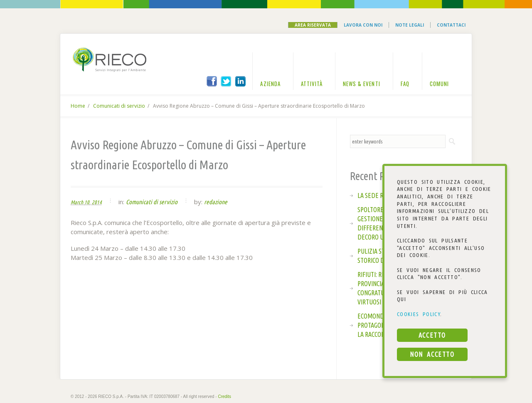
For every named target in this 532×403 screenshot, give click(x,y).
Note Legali (410, 25)
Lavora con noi (363, 25)
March (77, 202)
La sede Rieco (376, 195)
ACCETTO (432, 335)
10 (87, 202)
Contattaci (451, 25)
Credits (224, 397)
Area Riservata (313, 25)
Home (78, 106)
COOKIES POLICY (419, 314)
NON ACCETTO (432, 354)
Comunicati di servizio (119, 106)
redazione (216, 202)
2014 (97, 202)
